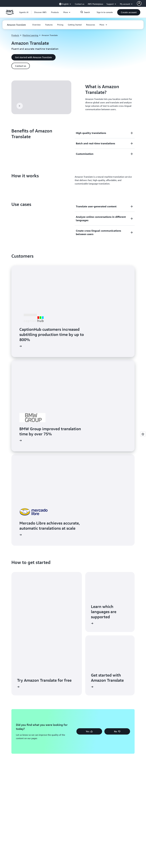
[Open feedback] (143, 434)
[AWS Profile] (139, 3)
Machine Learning (30, 35)
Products (15, 35)
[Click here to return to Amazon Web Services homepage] (10, 14)
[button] (40, 12)
